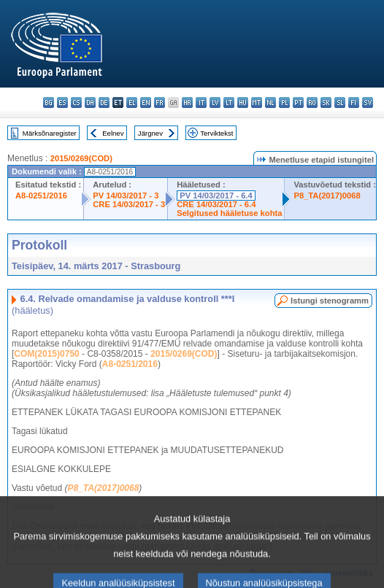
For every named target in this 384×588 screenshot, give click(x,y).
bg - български (49, 102)
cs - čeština (76, 102)
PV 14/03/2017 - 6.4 (216, 196)
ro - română (312, 102)
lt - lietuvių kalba (229, 102)
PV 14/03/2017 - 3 (126, 196)
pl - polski (284, 102)
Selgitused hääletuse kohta (229, 213)
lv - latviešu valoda (215, 102)
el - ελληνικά (132, 102)
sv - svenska (368, 102)
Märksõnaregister (50, 133)
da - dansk (90, 102)
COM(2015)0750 (46, 354)
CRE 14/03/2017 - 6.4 (216, 204)
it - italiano (201, 102)
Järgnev (150, 133)
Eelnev (113, 133)
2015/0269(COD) (81, 158)
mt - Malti (257, 102)
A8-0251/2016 (41, 196)
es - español (62, 102)
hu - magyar (243, 102)
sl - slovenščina (340, 102)
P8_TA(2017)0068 (327, 196)
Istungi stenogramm (330, 301)
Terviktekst (216, 133)
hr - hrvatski (187, 102)
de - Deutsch (104, 102)
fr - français (160, 102)
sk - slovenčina (326, 102)
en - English (146, 102)
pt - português (298, 102)
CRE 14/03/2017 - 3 (129, 204)
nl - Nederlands (270, 102)
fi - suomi (354, 102)
